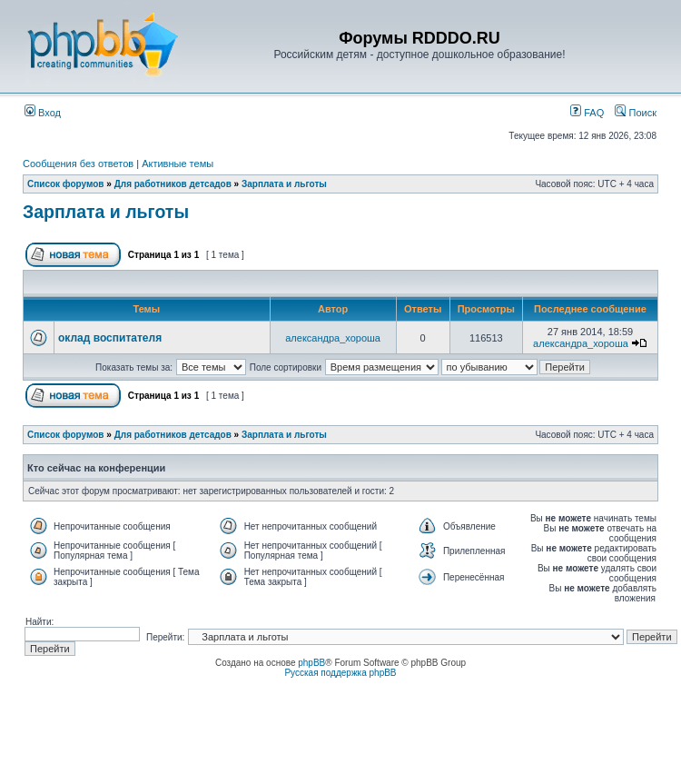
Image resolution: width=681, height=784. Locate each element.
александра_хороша (333, 338)
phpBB (311, 663)
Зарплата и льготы (284, 184)
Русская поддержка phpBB (340, 673)
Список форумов (66, 184)
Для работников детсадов (173, 184)
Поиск (636, 113)
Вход (43, 113)
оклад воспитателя (110, 338)
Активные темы (178, 164)
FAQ (587, 113)
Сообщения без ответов (78, 164)
